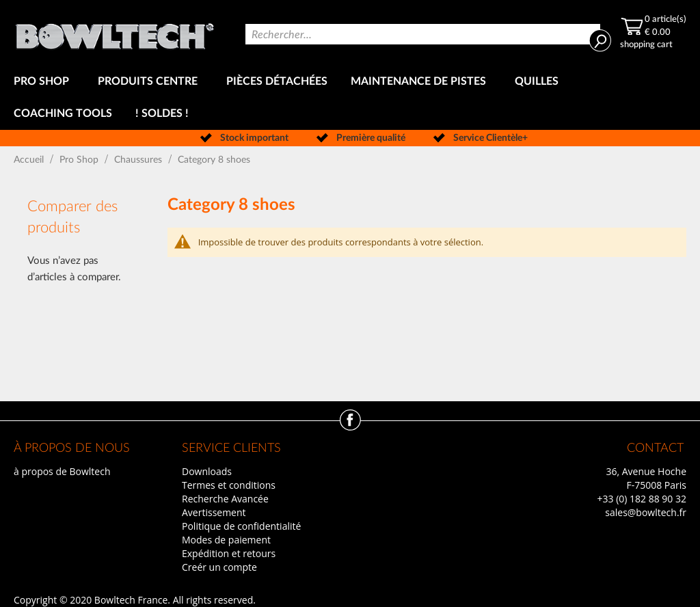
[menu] (350, 98)
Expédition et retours (229, 553)
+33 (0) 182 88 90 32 (642, 499)
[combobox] (423, 34)
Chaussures (139, 160)
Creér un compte (219, 567)
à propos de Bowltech (62, 471)
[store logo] (115, 33)
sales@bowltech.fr (646, 512)
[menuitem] (44, 82)
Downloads (207, 471)
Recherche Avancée (225, 499)
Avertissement (214, 512)
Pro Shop (80, 160)
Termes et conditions (229, 485)
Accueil (30, 160)
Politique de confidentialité (241, 526)
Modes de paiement (226, 540)
